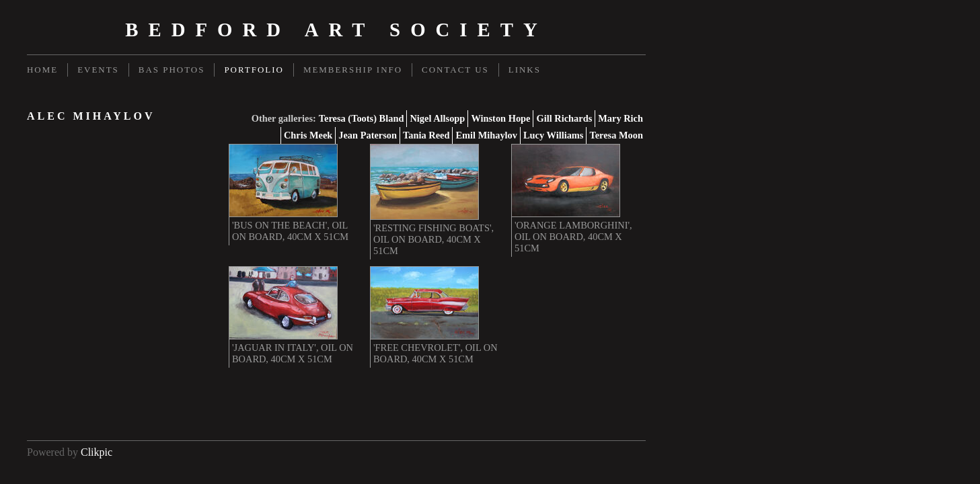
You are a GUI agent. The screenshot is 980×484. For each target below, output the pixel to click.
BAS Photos (172, 70)
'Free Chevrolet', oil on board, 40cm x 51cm (436, 353)
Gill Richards (564, 118)
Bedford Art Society (336, 30)
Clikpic (97, 452)
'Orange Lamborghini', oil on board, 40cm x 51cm (573, 237)
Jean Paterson (368, 135)
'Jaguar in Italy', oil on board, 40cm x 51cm (293, 353)
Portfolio (254, 70)
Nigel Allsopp (437, 118)
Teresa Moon (616, 135)
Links (525, 70)
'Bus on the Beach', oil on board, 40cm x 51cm (290, 231)
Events (98, 70)
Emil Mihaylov (486, 135)
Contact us (455, 70)
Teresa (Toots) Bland (362, 118)
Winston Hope (500, 118)
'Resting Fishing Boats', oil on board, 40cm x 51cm (434, 239)
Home (42, 70)
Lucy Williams (553, 135)
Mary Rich (620, 118)
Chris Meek (308, 135)
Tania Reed (426, 135)
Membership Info (353, 70)
